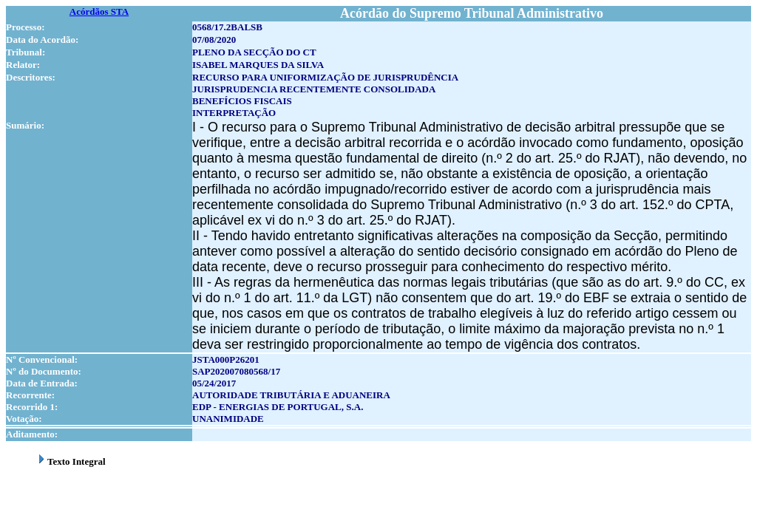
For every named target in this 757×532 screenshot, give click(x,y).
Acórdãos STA (99, 11)
